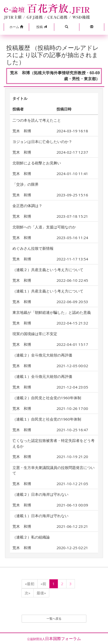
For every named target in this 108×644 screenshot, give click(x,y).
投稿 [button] (42, 27)
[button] (16, 27)
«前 (43, 584)
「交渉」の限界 (26, 184)
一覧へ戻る (54, 619)
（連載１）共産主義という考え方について (48, 291)
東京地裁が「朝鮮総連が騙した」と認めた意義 (52, 312)
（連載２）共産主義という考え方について (48, 270)
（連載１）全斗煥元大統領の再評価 (42, 376)
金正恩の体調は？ (27, 206)
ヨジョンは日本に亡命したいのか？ (42, 142)
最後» (41, 593)
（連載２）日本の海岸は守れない (40, 494)
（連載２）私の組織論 (31, 537)
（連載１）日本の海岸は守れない (40, 516)
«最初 (30, 584)
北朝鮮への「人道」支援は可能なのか (44, 227)
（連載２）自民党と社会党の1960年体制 (47, 398)
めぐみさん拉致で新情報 (33, 248)
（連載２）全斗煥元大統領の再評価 (42, 355)
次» (27, 593)
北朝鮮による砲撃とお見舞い (37, 163)
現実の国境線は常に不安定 (35, 334)
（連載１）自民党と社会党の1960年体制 (47, 419)
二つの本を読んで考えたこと (37, 120)
